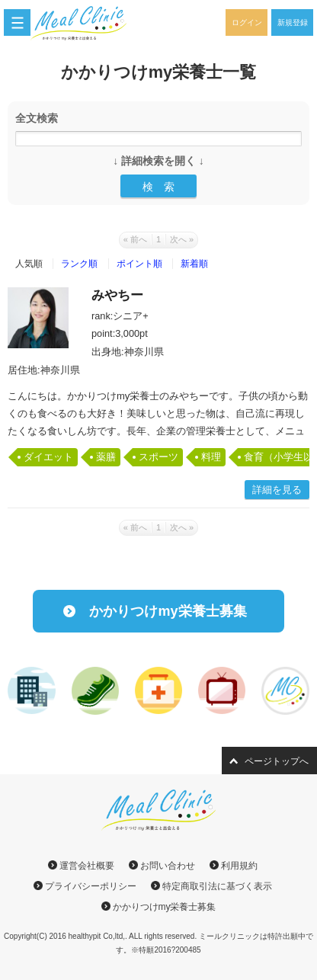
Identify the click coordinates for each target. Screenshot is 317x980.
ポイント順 (139, 264)
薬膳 (106, 457)
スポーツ (158, 457)
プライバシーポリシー (91, 886)
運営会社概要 (87, 866)
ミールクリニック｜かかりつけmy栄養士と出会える (87, 23)
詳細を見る (277, 490)
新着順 (194, 264)
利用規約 (239, 866)
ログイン (247, 22)
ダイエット (48, 457)
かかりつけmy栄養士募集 (168, 611)
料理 (211, 457)
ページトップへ (277, 761)
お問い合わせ (168, 866)
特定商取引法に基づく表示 (217, 886)
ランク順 (79, 264)
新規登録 (293, 22)
